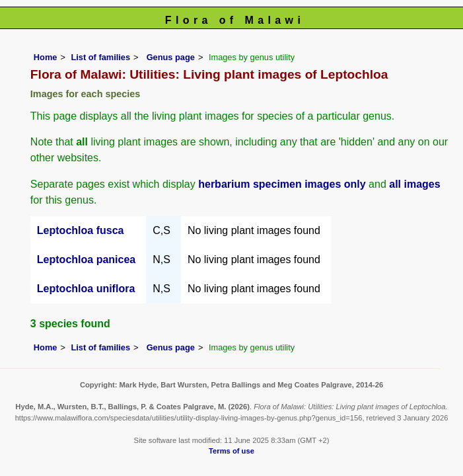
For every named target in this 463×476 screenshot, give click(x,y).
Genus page (171, 57)
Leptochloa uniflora (86, 289)
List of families (100, 57)
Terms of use (231, 451)
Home (46, 57)
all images (414, 184)
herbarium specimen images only (282, 184)
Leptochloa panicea (86, 259)
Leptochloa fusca (81, 230)
